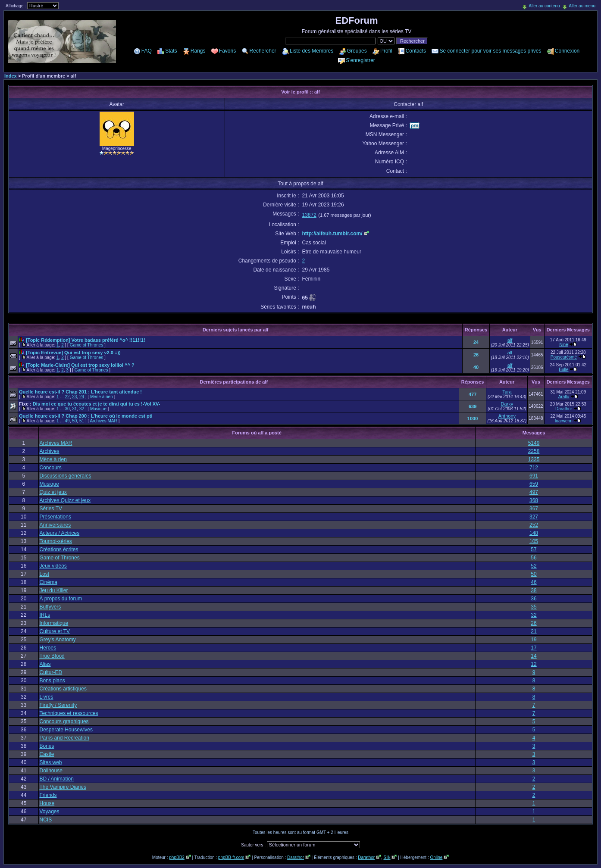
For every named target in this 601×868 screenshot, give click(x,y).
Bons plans (52, 681)
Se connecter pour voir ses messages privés (490, 51)
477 (473, 394)
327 (534, 517)
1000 (473, 418)
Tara (507, 392)
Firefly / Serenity (58, 705)
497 (534, 492)
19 (534, 640)
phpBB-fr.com (231, 857)
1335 (534, 459)
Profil (386, 51)
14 (534, 656)
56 (534, 558)
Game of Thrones (87, 345)
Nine (564, 345)
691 (534, 476)
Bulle (563, 370)
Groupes (357, 51)
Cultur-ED (51, 672)
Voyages (50, 812)
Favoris (227, 51)
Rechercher (263, 51)
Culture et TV (55, 631)
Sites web (51, 762)
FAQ (147, 51)
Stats (171, 51)
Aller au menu (582, 6)
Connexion (567, 51)
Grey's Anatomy (58, 640)
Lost (45, 574)
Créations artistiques (63, 689)
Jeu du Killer (54, 590)
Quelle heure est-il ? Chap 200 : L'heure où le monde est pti (86, 416)
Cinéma (49, 582)
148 (534, 533)
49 (67, 421)
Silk (387, 857)
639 (473, 406)
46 (534, 582)
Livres (47, 697)
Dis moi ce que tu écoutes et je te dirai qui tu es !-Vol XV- (97, 404)
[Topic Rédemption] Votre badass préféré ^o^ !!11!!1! (85, 340)
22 (67, 397)
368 (534, 500)
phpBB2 (177, 857)
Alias (45, 664)
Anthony (507, 416)
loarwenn (564, 421)
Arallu (564, 397)
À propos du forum (61, 599)
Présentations (55, 517)
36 (534, 599)
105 (534, 541)
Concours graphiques (64, 721)
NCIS (46, 820)
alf (510, 340)
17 (534, 648)
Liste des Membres (311, 51)
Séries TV (51, 509)
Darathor (564, 409)
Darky (507, 404)
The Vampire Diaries (63, 787)
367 (534, 509)
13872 (309, 215)
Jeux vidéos (53, 566)
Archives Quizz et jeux (65, 500)
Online (436, 857)
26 (476, 355)
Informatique (54, 623)
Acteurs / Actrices (60, 533)
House (47, 803)
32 (82, 409)
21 (534, 631)
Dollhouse (51, 771)
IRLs (45, 615)
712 (534, 468)
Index (11, 76)
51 (82, 421)
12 (534, 664)
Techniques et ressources (69, 713)
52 (534, 566)
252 (534, 525)
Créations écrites (59, 550)
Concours (51, 468)
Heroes (48, 648)
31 (74, 409)
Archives (50, 451)
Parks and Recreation (64, 738)
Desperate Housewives (66, 730)
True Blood (52, 656)
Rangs (198, 51)
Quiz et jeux (53, 492)
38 (534, 590)
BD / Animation (57, 779)
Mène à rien (102, 397)
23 (74, 397)
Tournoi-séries (56, 541)
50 (74, 421)
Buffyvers (50, 607)
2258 (534, 451)
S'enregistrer (360, 60)
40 (476, 367)
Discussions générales (66, 476)
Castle (47, 754)
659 (534, 484)
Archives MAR (103, 421)
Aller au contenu (544, 6)
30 (67, 409)
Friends (48, 795)
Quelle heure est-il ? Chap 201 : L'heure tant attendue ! (80, 392)
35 (534, 607)
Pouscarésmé (564, 357)
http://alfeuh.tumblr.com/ (332, 234)
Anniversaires (55, 525)
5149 (534, 443)
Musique (98, 409)
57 (534, 550)
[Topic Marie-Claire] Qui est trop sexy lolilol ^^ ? (80, 365)
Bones (47, 746)
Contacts (416, 51)
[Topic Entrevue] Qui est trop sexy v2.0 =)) (73, 353)
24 (476, 342)
